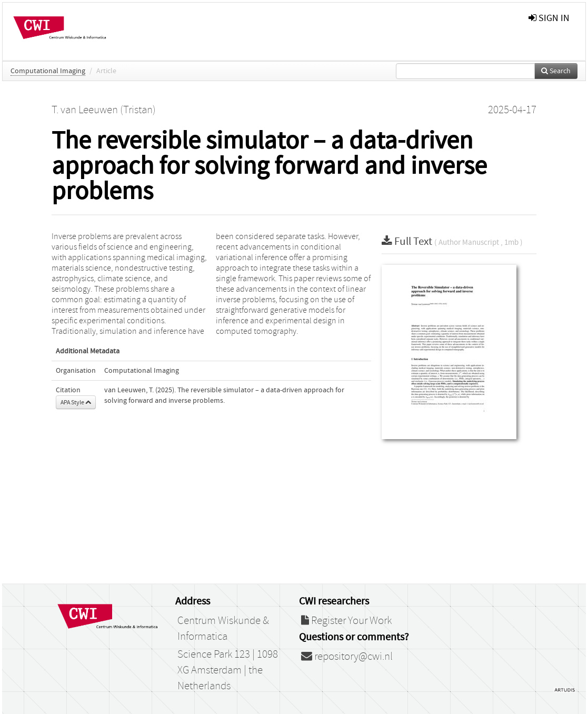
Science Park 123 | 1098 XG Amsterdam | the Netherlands (228, 670)
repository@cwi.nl (347, 657)
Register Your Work (346, 621)
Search (556, 71)
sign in (549, 18)
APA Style (76, 402)
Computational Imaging (48, 71)
